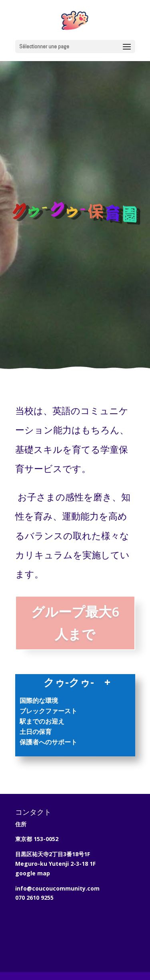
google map (33, 873)
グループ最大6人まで (75, 623)
